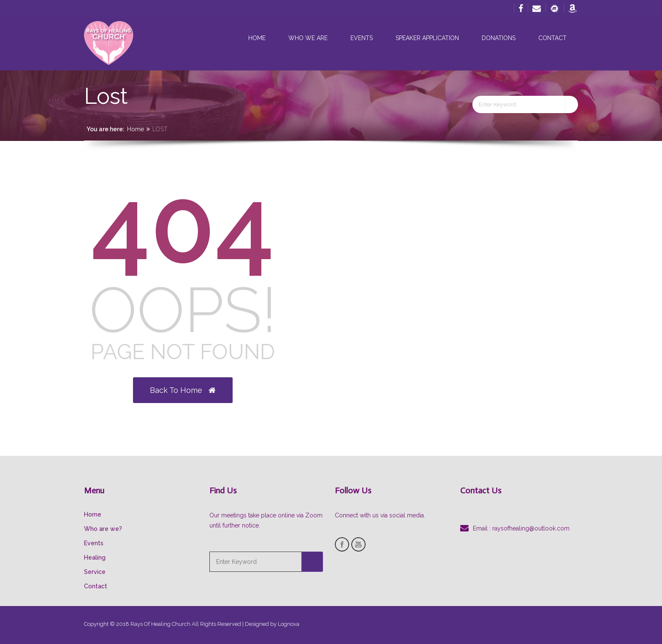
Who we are (308, 38)
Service (95, 572)
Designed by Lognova (272, 624)
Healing (95, 557)
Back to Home (183, 390)
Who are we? (103, 529)
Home (257, 38)
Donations (499, 38)
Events (362, 38)
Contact (552, 38)
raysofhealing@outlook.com (531, 528)
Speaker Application (427, 38)
